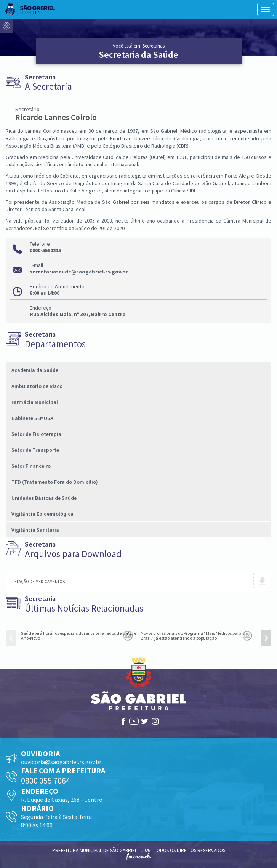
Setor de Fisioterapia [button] (36, 434)
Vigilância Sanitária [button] (35, 530)
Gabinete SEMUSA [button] (32, 418)
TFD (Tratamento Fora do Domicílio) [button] (55, 482)
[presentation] (11, 638)
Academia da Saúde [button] (35, 370)
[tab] (138, 370)
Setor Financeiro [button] (31, 466)
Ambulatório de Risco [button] (37, 386)
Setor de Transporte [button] (35, 450)
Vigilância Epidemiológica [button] (42, 514)
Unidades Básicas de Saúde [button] (44, 498)
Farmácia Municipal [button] (35, 402)
